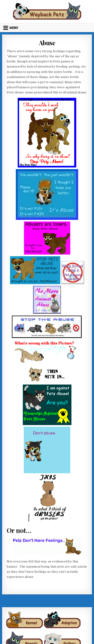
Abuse (47, 43)
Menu (14, 28)
